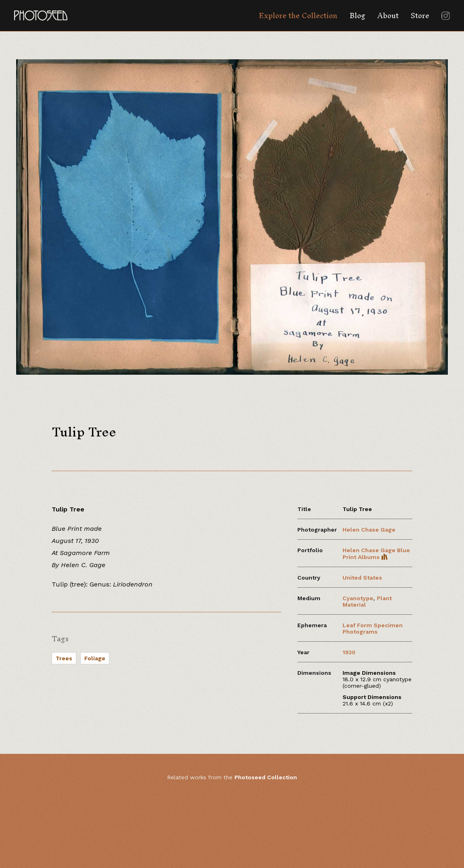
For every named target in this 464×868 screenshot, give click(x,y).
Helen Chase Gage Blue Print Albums (376, 554)
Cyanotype (358, 598)
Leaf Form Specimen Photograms (373, 628)
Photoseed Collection (266, 777)
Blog (357, 16)
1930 (349, 652)
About (388, 16)
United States (362, 578)
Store (420, 16)
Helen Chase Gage (369, 530)
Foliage (95, 658)
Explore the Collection (298, 16)
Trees (64, 658)
